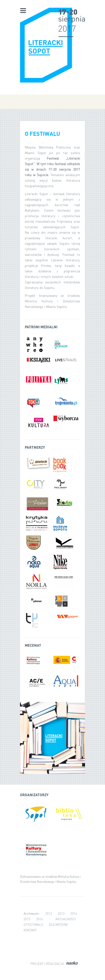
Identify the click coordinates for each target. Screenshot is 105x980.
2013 (61, 913)
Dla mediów (58, 924)
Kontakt (30, 930)
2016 (39, 919)
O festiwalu (33, 924)
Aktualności (66, 919)
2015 (27, 919)
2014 (74, 913)
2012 (49, 913)
